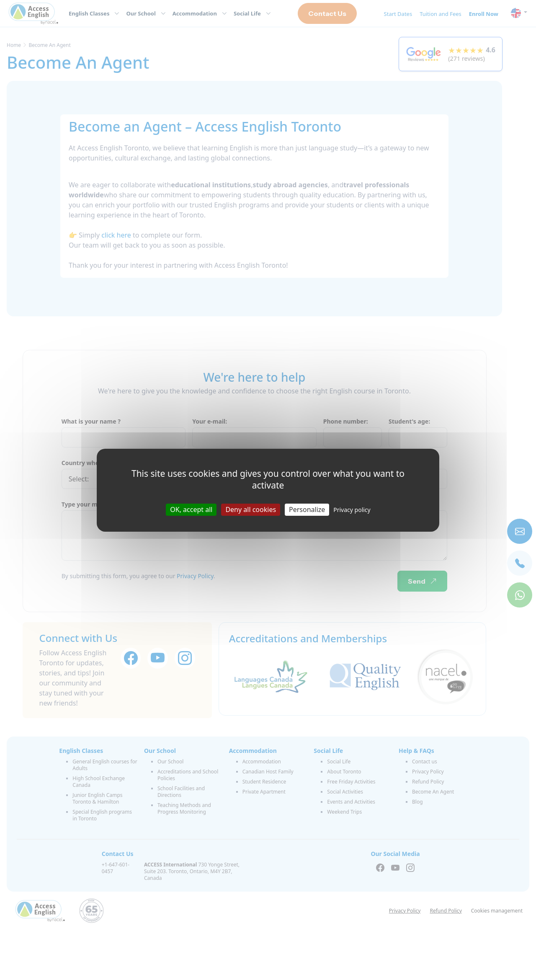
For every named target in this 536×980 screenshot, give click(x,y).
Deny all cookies (251, 509)
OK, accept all (191, 509)
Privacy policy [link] (352, 509)
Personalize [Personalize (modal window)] (307, 509)
